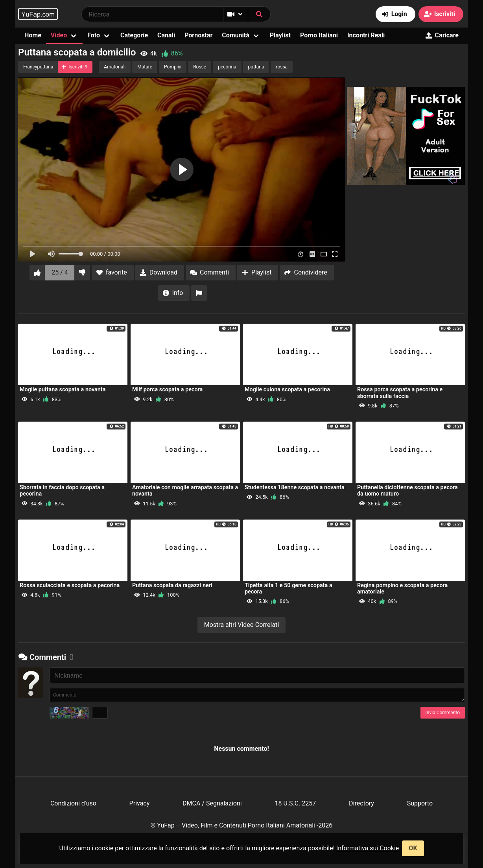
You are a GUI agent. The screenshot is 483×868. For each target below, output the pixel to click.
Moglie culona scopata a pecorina (287, 390)
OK (413, 848)
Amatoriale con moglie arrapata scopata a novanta (185, 491)
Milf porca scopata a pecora (167, 390)
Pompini (173, 67)
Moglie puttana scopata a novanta (63, 390)
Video (59, 35)
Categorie (134, 35)
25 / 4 (60, 272)
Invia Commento (443, 713)
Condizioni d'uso (73, 803)
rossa (282, 67)
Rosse (200, 67)
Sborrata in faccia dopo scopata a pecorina (62, 491)
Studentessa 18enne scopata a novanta (295, 487)
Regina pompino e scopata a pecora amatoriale (402, 589)
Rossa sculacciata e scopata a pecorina (70, 585)
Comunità (236, 35)
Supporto (420, 803)
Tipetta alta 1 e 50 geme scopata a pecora (289, 589)
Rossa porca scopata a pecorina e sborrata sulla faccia (400, 393)
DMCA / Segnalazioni (212, 803)
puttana (256, 67)
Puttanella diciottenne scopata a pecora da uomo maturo (407, 491)
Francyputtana (38, 67)
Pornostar (198, 35)
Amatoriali (115, 67)
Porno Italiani (319, 35)
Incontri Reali (366, 35)
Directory (361, 803)
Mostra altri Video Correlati (242, 625)
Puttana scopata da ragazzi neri (172, 585)
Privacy (140, 803)
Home (33, 35)
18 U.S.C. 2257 (295, 803)
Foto (94, 35)
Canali (166, 35)
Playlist (280, 35)
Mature (145, 67)
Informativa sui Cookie (368, 848)
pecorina (227, 67)
